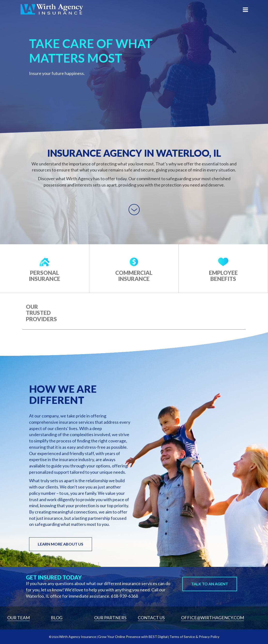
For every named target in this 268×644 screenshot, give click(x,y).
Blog (57, 618)
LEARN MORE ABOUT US (61, 544)
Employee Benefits (223, 276)
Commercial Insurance (134, 276)
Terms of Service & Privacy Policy (194, 637)
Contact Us (151, 618)
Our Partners (110, 618)
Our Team (19, 618)
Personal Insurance (45, 276)
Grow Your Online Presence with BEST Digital (133, 637)
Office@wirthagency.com (213, 618)
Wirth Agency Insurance (78, 637)
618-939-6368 (124, 596)
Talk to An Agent (210, 584)
